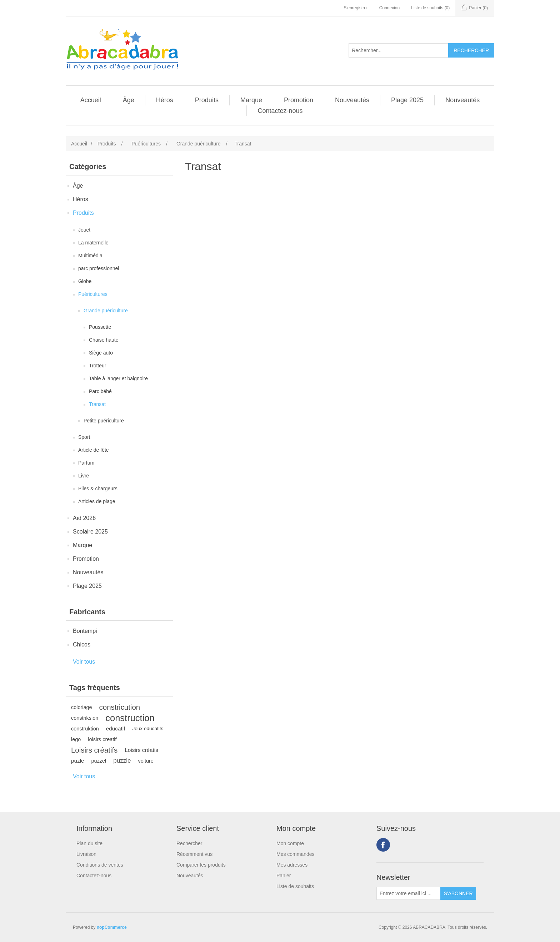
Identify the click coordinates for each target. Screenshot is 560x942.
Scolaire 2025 (90, 532)
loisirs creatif (102, 739)
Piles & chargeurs (98, 489)
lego (76, 739)
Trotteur (98, 366)
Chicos (82, 644)
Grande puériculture (106, 311)
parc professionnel (99, 268)
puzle (78, 761)
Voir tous (84, 662)
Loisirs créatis (141, 750)
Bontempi (85, 631)
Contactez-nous (280, 111)
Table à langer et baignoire (118, 378)
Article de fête (94, 450)
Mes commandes (296, 854)
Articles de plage (97, 501)
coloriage (82, 707)
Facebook (383, 845)
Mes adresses (292, 865)
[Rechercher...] (399, 50)
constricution (120, 707)
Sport (84, 437)
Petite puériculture (104, 421)
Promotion (299, 100)
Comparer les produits (201, 865)
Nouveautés (352, 100)
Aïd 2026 (84, 518)
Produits (207, 100)
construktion (85, 729)
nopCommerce (112, 927)
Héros (165, 100)
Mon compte (290, 843)
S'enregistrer (356, 8)
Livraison (86, 854)
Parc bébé (100, 391)
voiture (146, 761)
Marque (251, 100)
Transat (97, 404)
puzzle (122, 761)
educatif (116, 728)
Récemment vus (194, 854)
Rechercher (189, 843)
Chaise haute (104, 340)
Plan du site (89, 843)
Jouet (84, 230)
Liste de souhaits (295, 886)
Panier (284, 876)
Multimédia (90, 256)
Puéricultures (93, 294)
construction (130, 718)
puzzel (99, 761)
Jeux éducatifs (148, 728)
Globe (85, 281)
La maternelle (93, 243)
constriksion (85, 718)
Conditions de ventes (100, 865)
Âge (129, 100)
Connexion (389, 8)
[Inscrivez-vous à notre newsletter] (409, 893)
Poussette (100, 327)
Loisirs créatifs (94, 750)
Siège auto (101, 353)
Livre (84, 476)
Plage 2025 (407, 100)
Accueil (91, 100)
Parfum (86, 463)
